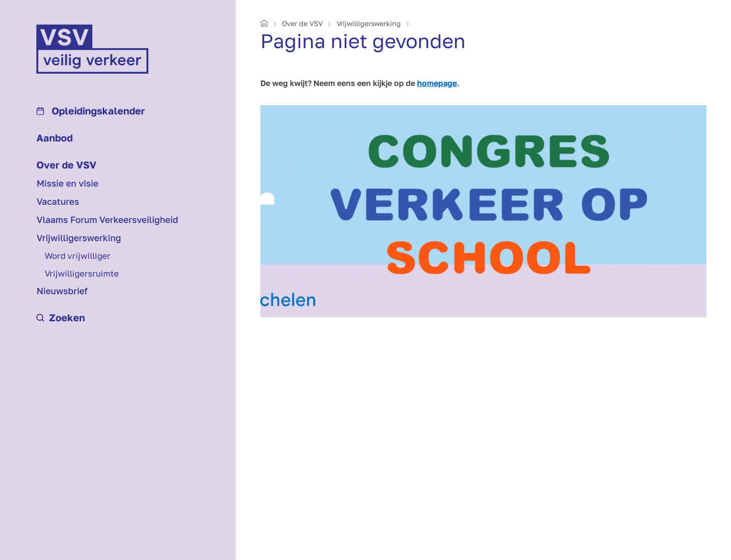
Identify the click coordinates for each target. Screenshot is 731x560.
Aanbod (55, 138)
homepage (437, 83)
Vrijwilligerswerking (79, 238)
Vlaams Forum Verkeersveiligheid (107, 220)
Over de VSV (66, 165)
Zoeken (61, 317)
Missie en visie (67, 183)
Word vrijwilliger (78, 256)
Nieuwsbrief (62, 291)
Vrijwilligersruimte (82, 273)
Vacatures (58, 201)
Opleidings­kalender (91, 111)
